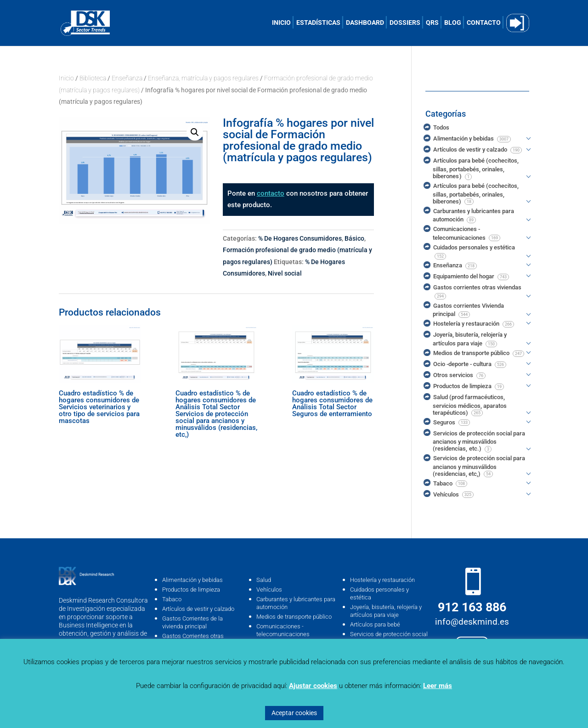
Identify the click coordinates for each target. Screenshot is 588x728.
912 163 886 (472, 607)
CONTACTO (484, 23)
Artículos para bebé (375, 624)
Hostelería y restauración (382, 580)
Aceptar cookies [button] (294, 713)
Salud (264, 580)
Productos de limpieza (191, 590)
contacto (271, 193)
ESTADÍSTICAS (318, 23)
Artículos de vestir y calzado (198, 609)
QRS (432, 23)
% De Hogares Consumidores (300, 238)
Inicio (66, 78)
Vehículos (269, 590)
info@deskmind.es (472, 622)
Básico (354, 238)
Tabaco (172, 599)
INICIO (281, 23)
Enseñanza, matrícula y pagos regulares (203, 78)
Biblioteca (93, 78)
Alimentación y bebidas (192, 580)
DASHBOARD (365, 23)
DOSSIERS (405, 23)
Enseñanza (127, 78)
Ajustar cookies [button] (313, 686)
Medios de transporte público (294, 617)
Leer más (438, 686)
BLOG (453, 23)
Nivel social (285, 273)
